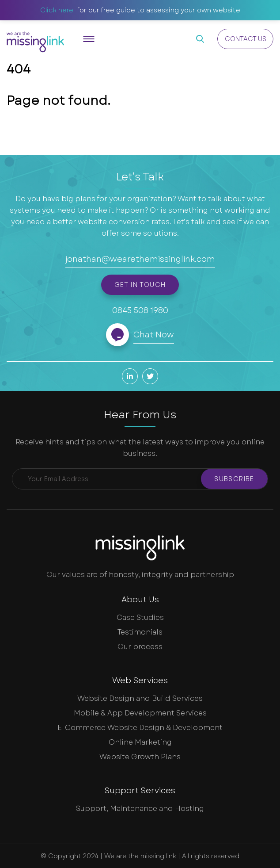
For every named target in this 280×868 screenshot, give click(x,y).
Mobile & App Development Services (140, 713)
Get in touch (140, 285)
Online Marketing (140, 742)
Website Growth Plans (140, 757)
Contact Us (246, 39)
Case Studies (140, 618)
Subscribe (234, 479)
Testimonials (140, 632)
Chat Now (154, 335)
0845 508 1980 (140, 310)
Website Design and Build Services (140, 698)
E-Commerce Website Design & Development (140, 728)
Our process (140, 647)
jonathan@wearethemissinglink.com (140, 259)
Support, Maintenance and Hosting (140, 809)
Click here (57, 10)
